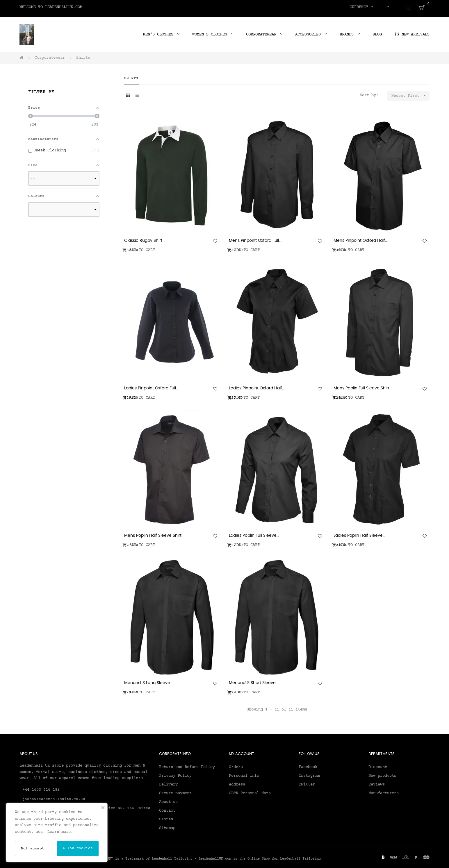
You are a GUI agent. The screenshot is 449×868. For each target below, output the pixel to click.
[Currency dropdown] (361, 7)
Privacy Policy (175, 773)
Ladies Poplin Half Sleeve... (359, 533)
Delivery (168, 782)
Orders (236, 765)
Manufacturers (384, 791)
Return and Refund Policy (187, 765)
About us (168, 799)
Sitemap (167, 826)
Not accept (33, 849)
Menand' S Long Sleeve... (148, 681)
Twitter (307, 782)
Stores (166, 817)
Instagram (309, 773)
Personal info (244, 773)
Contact (167, 808)
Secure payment (175, 791)
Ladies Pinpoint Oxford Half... (257, 386)
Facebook (308, 765)
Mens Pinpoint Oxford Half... (361, 238)
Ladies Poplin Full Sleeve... (254, 533)
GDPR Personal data (250, 791)
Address (237, 782)
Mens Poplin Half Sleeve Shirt (153, 533)
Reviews (377, 782)
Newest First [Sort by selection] (410, 93)
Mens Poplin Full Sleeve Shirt (361, 386)
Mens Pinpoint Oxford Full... (255, 238)
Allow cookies (78, 848)
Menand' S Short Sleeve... (254, 681)
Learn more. (60, 832)
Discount (378, 765)
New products (382, 773)
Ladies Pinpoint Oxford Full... (151, 386)
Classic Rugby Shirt (143, 238)
